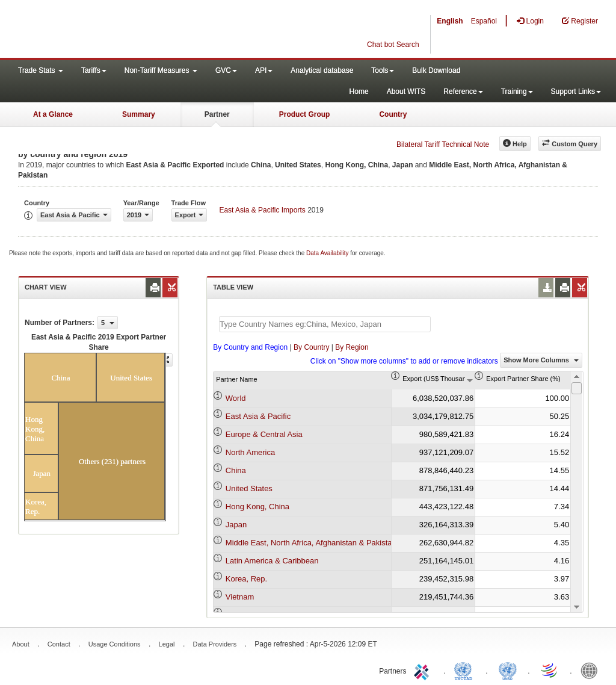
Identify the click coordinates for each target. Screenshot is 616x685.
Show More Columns (541, 360)
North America (250, 452)
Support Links (576, 91)
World (236, 398)
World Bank (592, 670)
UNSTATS (508, 670)
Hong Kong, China (257, 507)
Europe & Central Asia (264, 434)
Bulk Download (436, 70)
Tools (383, 70)
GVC (226, 70)
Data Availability (328, 253)
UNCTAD (466, 670)
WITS (120, 30)
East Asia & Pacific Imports (262, 210)
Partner (217, 114)
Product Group (305, 114)
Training (517, 91)
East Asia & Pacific (258, 416)
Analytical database (322, 70)
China (236, 470)
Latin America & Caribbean (272, 561)
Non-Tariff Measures (161, 70)
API (264, 70)
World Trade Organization (550, 670)
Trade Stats (41, 70)
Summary (139, 114)
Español (484, 21)
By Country (311, 347)
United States (249, 488)
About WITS (406, 91)
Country (393, 114)
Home (359, 91)
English (450, 21)
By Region (352, 347)
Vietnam (240, 597)
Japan (236, 525)
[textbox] (325, 324)
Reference (463, 91)
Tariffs (94, 70)
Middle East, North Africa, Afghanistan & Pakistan (311, 543)
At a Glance (53, 114)
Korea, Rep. (246, 579)
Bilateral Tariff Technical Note (443, 144)
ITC (423, 670)
